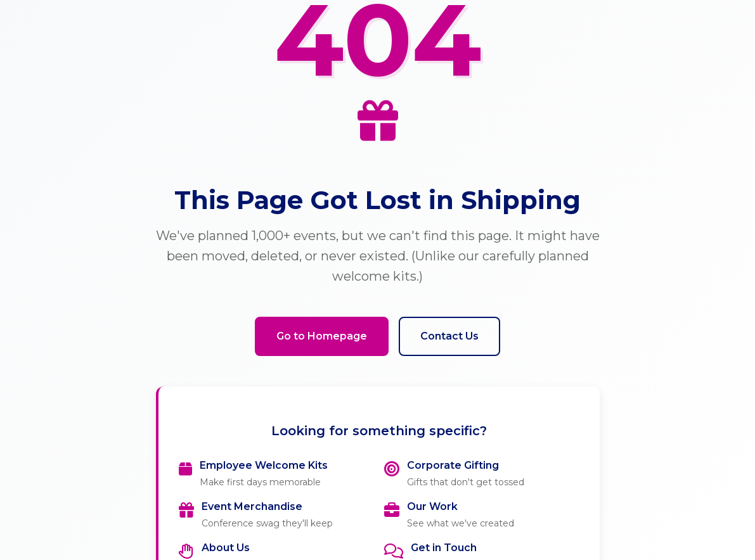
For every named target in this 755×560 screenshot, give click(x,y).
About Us (226, 548)
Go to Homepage (322, 336)
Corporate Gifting (453, 465)
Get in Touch (444, 548)
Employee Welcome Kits (264, 465)
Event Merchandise (252, 506)
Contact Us (449, 336)
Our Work (432, 506)
